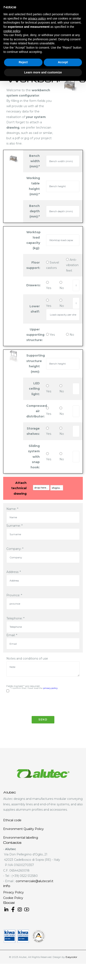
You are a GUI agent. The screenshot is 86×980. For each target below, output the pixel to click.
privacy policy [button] (37, 18)
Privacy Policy (13, 892)
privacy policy (50, 688)
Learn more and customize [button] (43, 72)
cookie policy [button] (12, 31)
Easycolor (71, 957)
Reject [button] (23, 62)
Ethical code (12, 820)
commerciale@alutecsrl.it (35, 881)
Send (43, 720)
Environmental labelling (21, 838)
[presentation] (39, 702)
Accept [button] (63, 62)
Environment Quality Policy (23, 829)
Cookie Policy (13, 898)
